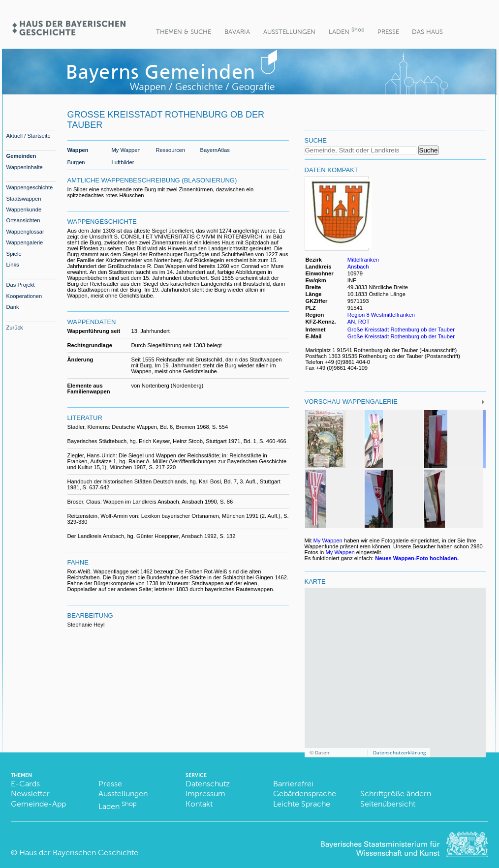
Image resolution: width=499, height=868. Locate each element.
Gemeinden (21, 156)
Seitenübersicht (388, 804)
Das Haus (427, 32)
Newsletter (30, 793)
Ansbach (358, 267)
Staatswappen (24, 199)
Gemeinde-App (38, 804)
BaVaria (237, 32)
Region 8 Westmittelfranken (381, 315)
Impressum (205, 793)
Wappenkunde (24, 210)
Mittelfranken (363, 260)
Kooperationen (24, 296)
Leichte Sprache (302, 804)
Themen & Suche (184, 32)
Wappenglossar (25, 232)
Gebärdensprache (305, 793)
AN (351, 322)
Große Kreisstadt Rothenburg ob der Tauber (401, 329)
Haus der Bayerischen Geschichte (79, 853)
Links (13, 265)
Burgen (76, 162)
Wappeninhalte (25, 167)
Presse (388, 32)
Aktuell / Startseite (29, 136)
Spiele (14, 254)
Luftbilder (123, 162)
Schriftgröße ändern (396, 793)
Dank (13, 307)
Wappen (78, 150)
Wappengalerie (25, 242)
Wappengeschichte (30, 187)
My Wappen (126, 150)
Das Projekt (21, 285)
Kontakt (199, 804)
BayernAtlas (215, 150)
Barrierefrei (293, 784)
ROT (364, 322)
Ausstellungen (289, 32)
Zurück (15, 328)
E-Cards (25, 784)
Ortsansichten (23, 220)
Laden (346, 31)
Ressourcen (171, 150)
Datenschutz (208, 784)
